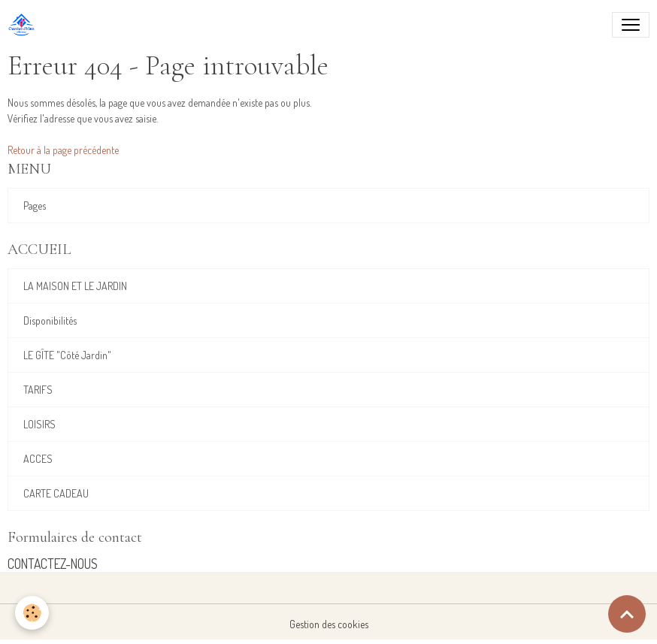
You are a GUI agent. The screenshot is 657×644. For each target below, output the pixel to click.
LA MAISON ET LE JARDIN (75, 286)
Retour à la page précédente (63, 150)
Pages (35, 206)
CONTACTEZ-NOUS (53, 564)
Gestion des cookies (329, 624)
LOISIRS (39, 424)
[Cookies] (32, 613)
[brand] (24, 25)
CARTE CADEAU (56, 493)
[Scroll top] (627, 614)
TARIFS (38, 390)
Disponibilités (50, 320)
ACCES (38, 459)
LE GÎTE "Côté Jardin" (67, 355)
